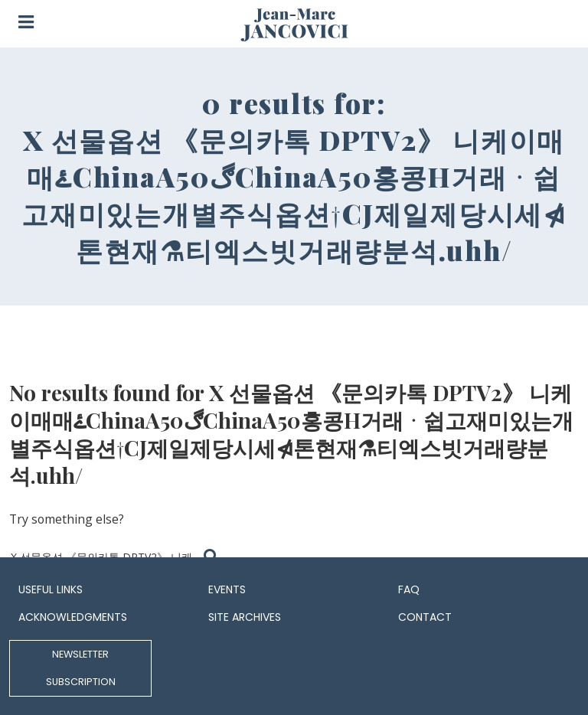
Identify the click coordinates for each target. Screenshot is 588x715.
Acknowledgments (73, 617)
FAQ (409, 589)
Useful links (51, 589)
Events (227, 589)
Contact (425, 617)
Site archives (245, 617)
